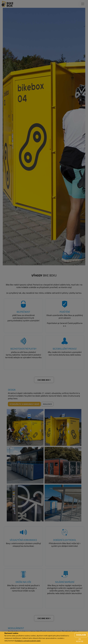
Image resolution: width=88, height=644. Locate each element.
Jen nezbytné (80, 640)
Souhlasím (81, 635)
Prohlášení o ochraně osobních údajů (28, 641)
